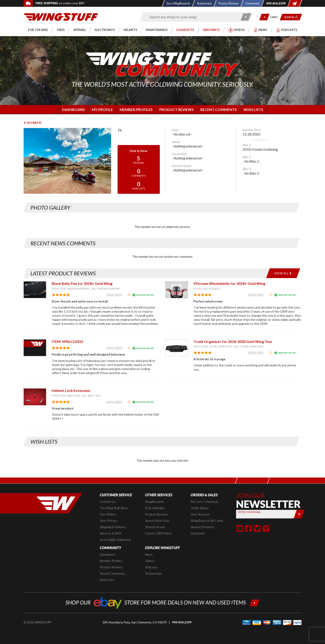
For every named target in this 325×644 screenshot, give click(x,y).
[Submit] (299, 514)
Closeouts (198, 533)
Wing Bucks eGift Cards (207, 521)
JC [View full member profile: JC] (129, 294)
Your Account (200, 514)
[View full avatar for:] (67, 161)
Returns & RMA (111, 533)
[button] (264, 17)
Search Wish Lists (157, 521)
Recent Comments (112, 573)
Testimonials (154, 573)
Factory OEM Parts (158, 533)
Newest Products (202, 527)
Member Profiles (111, 561)
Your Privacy (108, 521)
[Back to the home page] (61, 17)
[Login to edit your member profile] (102, 109)
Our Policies (108, 514)
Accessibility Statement (115, 540)
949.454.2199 (182, 622)
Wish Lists (107, 580)
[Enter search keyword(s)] (192, 17)
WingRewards (155, 502)
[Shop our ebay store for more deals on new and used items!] (163, 602)
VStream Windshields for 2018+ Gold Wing (229, 283)
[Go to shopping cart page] (275, 17)
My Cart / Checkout (204, 502)
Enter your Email (250, 512)
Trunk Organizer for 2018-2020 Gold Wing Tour (233, 341)
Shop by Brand (155, 527)
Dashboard (107, 554)
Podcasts (151, 567)
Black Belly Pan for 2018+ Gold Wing (82, 283)
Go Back (32, 123)
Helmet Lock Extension (71, 390)
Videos (150, 561)
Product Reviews (157, 514)
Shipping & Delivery (113, 527)
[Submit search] (246, 17)
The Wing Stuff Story (114, 508)
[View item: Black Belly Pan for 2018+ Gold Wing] (35, 290)
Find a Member (155, 508)
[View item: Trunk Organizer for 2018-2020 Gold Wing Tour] (177, 348)
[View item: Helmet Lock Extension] (35, 397)
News (149, 554)
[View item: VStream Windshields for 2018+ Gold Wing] (177, 290)
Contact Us (108, 502)
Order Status (200, 508)
